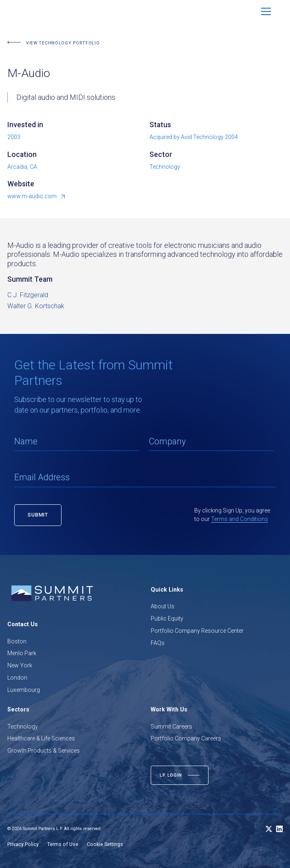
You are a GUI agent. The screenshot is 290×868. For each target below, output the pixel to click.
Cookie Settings (105, 844)
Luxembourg (24, 690)
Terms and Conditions (239, 519)
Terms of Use (63, 844)
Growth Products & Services (44, 751)
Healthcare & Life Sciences (41, 738)
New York (20, 665)
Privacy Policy (23, 844)
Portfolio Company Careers (186, 738)
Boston (17, 641)
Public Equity (167, 618)
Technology (23, 727)
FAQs (158, 643)
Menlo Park (22, 653)
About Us (163, 606)
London (17, 678)
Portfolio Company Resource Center (197, 631)
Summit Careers (171, 727)
